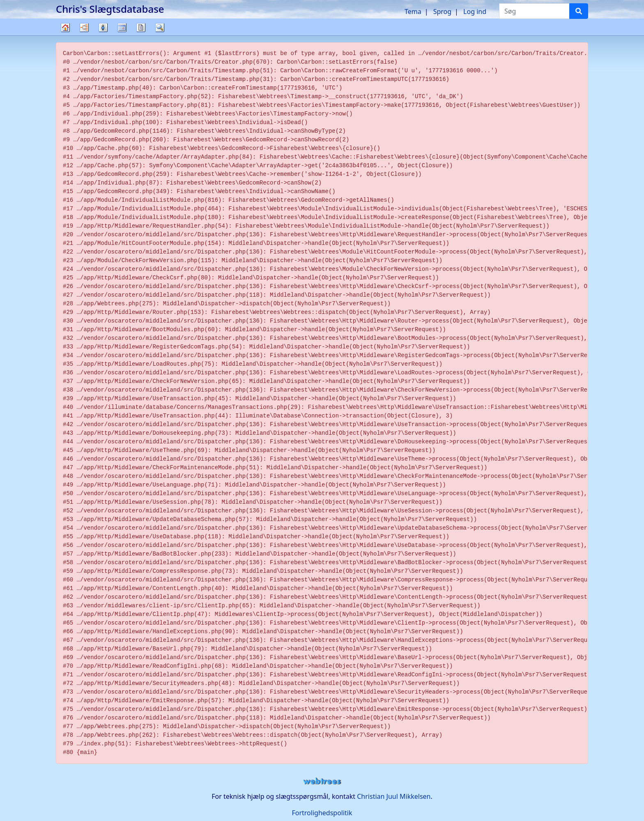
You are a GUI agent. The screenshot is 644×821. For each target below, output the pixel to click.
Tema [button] (413, 12)
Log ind (475, 12)
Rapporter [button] (141, 28)
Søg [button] (160, 28)
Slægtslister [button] (103, 28)
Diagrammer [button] (84, 28)
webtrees (322, 781)
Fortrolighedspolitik (322, 813)
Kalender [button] (122, 28)
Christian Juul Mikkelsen (394, 796)
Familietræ (65, 35)
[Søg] (579, 11)
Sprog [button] (442, 12)
